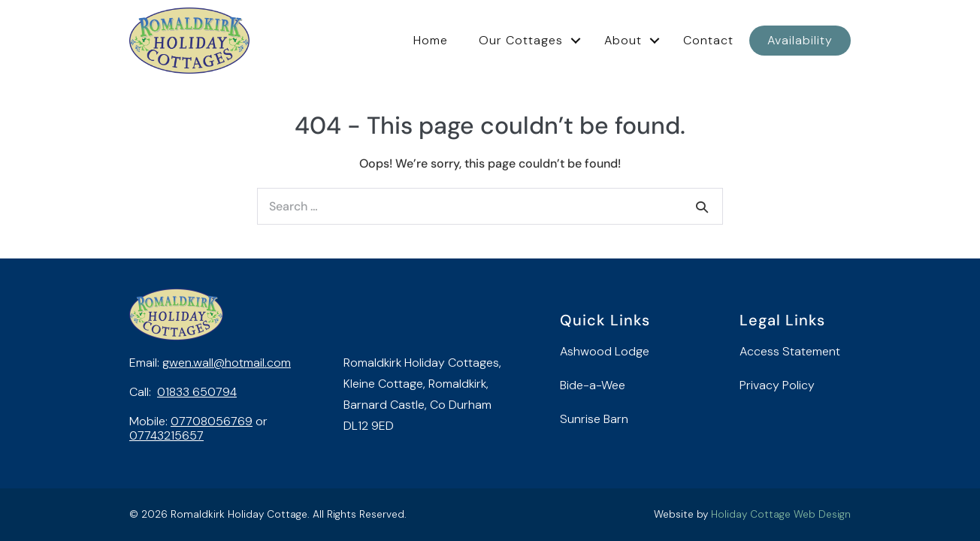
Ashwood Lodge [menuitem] (605, 351)
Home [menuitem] (431, 40)
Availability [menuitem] (800, 40)
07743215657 (166, 435)
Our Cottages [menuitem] (521, 40)
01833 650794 (197, 392)
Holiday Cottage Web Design (781, 514)
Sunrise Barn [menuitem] (594, 419)
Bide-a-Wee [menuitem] (593, 385)
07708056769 (212, 421)
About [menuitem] (623, 40)
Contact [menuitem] (708, 40)
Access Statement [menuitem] (790, 351)
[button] (576, 41)
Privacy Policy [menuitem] (777, 385)
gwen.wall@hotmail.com (227, 363)
